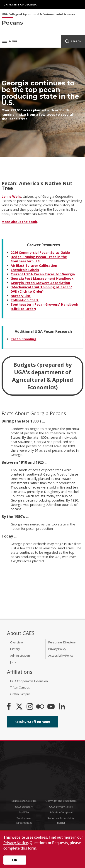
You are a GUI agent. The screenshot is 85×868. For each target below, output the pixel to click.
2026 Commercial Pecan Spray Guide (40, 252)
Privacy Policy (57, 649)
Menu (9, 41)
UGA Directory (24, 807)
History (15, 649)
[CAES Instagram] (30, 707)
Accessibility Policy (61, 655)
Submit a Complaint (61, 812)
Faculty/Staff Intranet (33, 722)
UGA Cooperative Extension (29, 681)
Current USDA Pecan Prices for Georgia (43, 274)
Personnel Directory (62, 642)
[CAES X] (20, 707)
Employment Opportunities (24, 821)
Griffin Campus (20, 694)
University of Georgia (20, 5)
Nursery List (21, 296)
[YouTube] (51, 707)
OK (15, 860)
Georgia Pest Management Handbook (42, 278)
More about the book (19, 222)
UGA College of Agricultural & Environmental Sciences (38, 14)
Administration (20, 655)
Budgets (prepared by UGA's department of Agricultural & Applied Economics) (42, 376)
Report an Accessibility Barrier (61, 821)
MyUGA (24, 812)
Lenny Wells (11, 196)
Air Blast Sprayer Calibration (34, 265)
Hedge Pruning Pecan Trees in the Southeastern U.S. (39, 259)
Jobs (13, 662)
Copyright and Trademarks (61, 801)
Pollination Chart (25, 300)
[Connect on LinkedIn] (62, 707)
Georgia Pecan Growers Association (40, 283)
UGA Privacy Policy (61, 807)
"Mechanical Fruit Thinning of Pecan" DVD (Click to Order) (41, 289)
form (32, 848)
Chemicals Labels (25, 270)
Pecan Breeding (23, 339)
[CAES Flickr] (40, 707)
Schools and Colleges (24, 801)
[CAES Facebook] (9, 707)
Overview (17, 642)
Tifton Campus (20, 687)
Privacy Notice (16, 843)
